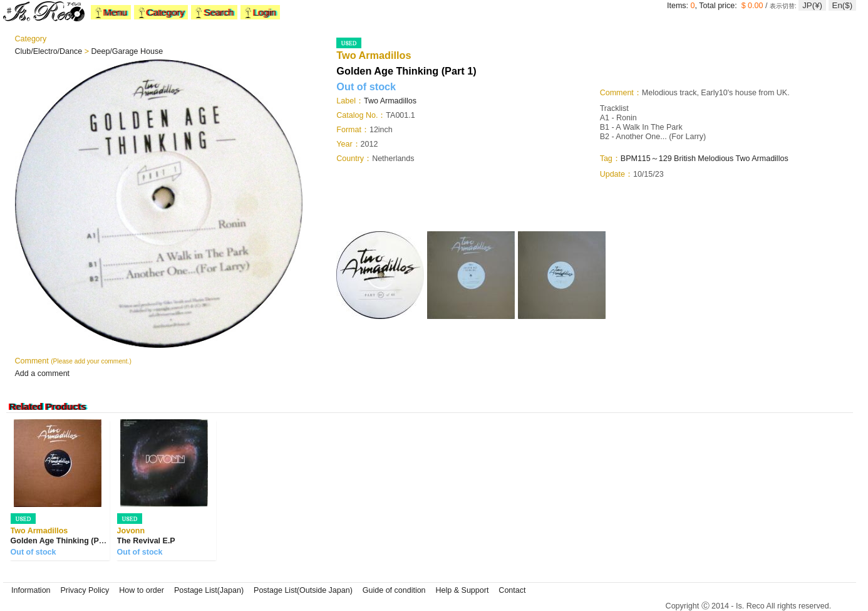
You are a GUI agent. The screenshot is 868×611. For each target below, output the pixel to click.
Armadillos (770, 159)
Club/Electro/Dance (50, 51)
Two (744, 159)
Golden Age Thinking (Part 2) (65, 541)
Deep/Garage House (127, 51)
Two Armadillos (390, 101)
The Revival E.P (146, 541)
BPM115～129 (646, 159)
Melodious (716, 159)
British (685, 159)
